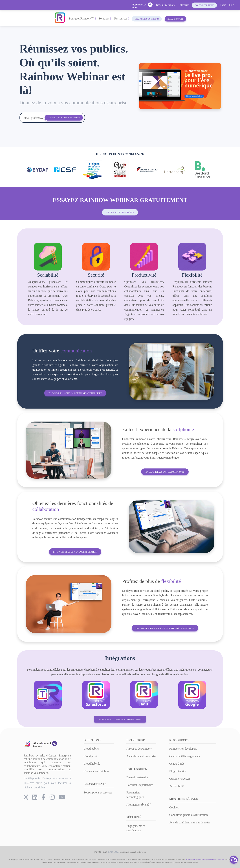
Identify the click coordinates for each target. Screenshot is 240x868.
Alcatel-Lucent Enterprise (141, 756)
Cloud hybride (92, 764)
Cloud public (91, 749)
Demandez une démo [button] (147, 19)
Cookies (174, 807)
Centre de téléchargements (185, 756)
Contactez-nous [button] (204, 5)
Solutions (105, 18)
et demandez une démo (120, 212)
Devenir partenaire (166, 5)
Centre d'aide (177, 764)
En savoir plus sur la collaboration (75, 552)
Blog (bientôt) (177, 771)
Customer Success (180, 779)
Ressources (122, 18)
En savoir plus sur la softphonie (165, 472)
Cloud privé (91, 756)
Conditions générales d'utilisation (189, 815)
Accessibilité (177, 786)
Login (223, 5)
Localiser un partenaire (140, 785)
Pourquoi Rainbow (82, 18)
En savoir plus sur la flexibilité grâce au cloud (165, 628)
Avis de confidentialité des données (190, 822)
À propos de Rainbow (139, 749)
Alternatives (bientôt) (139, 805)
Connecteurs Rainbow (96, 771)
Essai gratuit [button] (175, 19)
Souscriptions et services (98, 792)
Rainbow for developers (183, 749)
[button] (234, 860)
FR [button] (231, 5)
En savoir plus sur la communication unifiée (75, 393)
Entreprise (184, 5)
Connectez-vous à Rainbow (64, 118)
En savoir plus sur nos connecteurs (120, 719)
